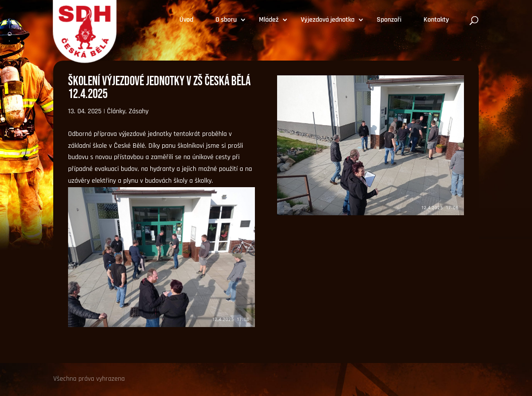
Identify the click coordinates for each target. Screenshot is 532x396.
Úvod (186, 20)
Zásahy (139, 111)
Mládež (269, 20)
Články (116, 111)
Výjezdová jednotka (328, 20)
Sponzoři (389, 20)
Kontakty (436, 20)
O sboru (226, 20)
